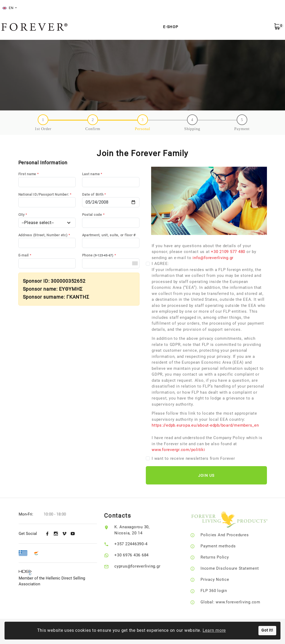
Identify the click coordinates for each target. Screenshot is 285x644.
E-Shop (171, 27)
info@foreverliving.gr (213, 258)
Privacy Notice (223, 580)
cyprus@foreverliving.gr (143, 566)
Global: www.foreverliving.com (238, 602)
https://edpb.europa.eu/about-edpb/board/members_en (205, 425)
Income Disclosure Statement (237, 568)
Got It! (267, 630)
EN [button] (8, 8)
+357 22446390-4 (137, 544)
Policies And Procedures (232, 535)
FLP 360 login (222, 591)
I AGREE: (209, 345)
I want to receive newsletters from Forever (193, 458)
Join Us (206, 475)
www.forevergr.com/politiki (178, 450)
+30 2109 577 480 (228, 252)
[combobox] (135, 263)
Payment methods (226, 546)
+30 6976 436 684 (137, 555)
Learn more (214, 630)
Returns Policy (222, 557)
